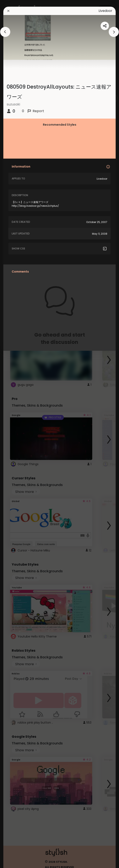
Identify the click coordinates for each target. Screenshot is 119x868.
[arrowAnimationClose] (5, 32)
